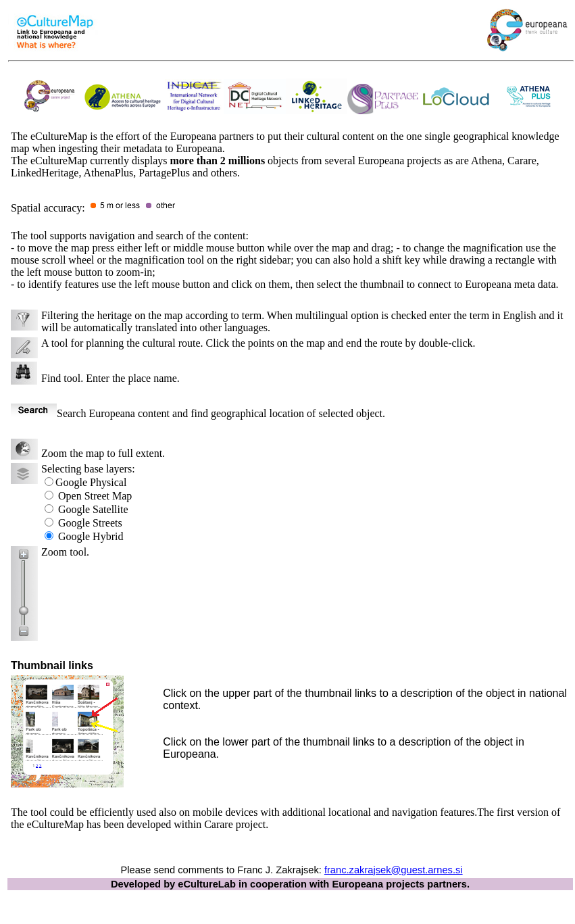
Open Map (96, 496)
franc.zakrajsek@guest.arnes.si (394, 870)
